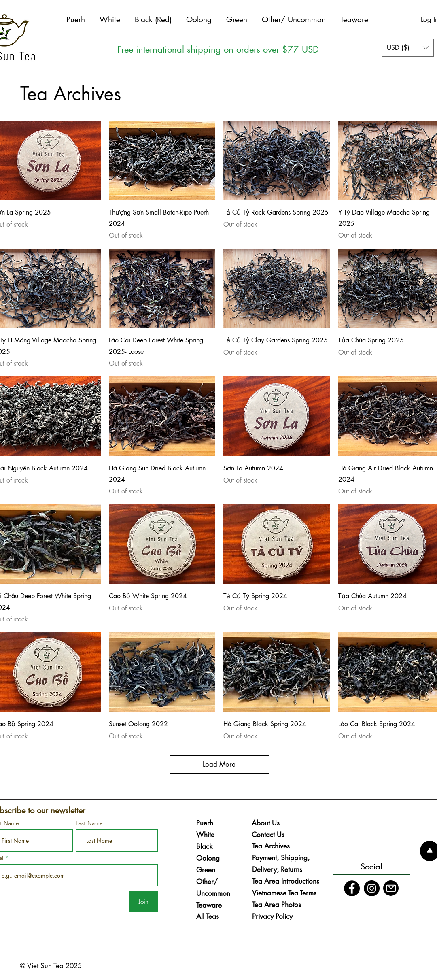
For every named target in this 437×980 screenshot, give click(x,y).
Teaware (209, 905)
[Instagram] (372, 888)
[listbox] (408, 48)
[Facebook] (352, 888)
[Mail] (391, 888)
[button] (408, 48)
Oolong (208, 858)
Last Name (89, 823)
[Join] (143, 901)
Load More (219, 764)
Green (206, 870)
